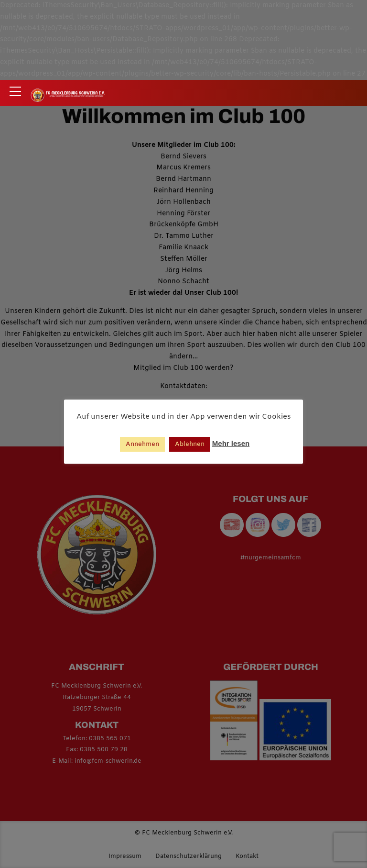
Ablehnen (190, 444)
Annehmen (142, 444)
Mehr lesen (231, 443)
